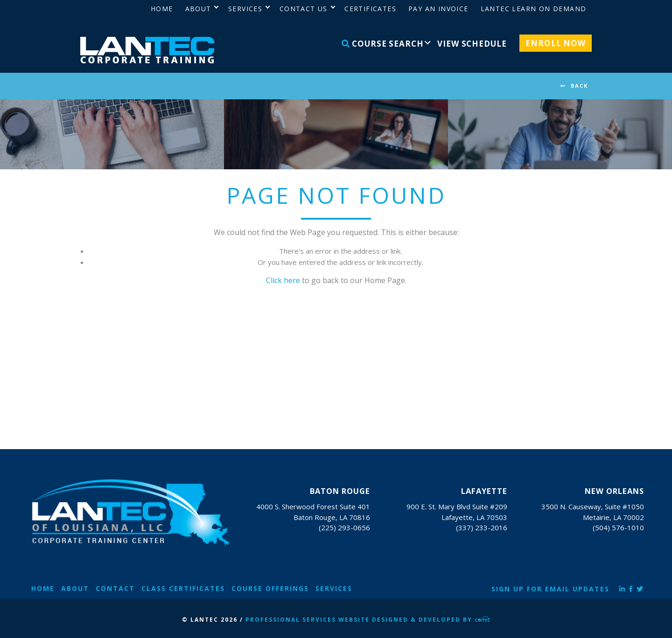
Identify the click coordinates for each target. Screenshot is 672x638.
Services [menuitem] (245, 9)
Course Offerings (270, 588)
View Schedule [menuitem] (472, 44)
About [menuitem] (198, 9)
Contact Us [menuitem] (304, 9)
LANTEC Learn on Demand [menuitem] (534, 9)
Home (43, 588)
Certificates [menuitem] (370, 9)
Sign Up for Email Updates (550, 589)
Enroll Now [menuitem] (556, 43)
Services (334, 588)
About (75, 588)
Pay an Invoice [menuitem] (438, 9)
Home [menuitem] (162, 9)
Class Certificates (183, 588)
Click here (283, 280)
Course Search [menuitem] (383, 44)
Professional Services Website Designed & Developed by (368, 620)
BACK (579, 86)
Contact (115, 588)
